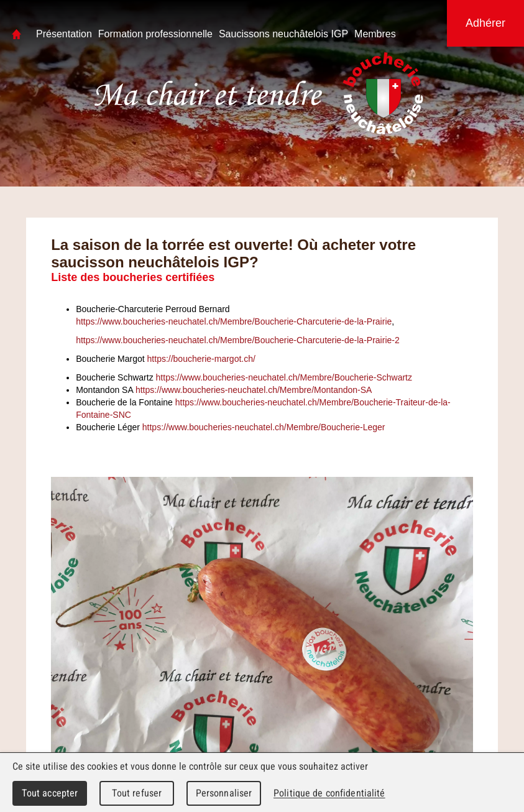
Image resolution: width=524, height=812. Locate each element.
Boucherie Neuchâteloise (383, 93)
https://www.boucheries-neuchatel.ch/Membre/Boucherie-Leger (264, 427)
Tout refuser (137, 793)
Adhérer (485, 23)
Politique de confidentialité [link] (329, 793)
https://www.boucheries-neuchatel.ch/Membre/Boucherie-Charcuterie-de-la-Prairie (234, 321)
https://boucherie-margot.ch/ (201, 359)
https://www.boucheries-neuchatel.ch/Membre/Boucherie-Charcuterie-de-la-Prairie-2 (238, 340)
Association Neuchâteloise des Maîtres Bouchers (211, 94)
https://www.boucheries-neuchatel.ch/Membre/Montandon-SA (254, 390)
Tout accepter (50, 793)
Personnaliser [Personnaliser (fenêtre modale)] (224, 793)
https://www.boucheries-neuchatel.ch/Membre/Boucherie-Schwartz (284, 377)
